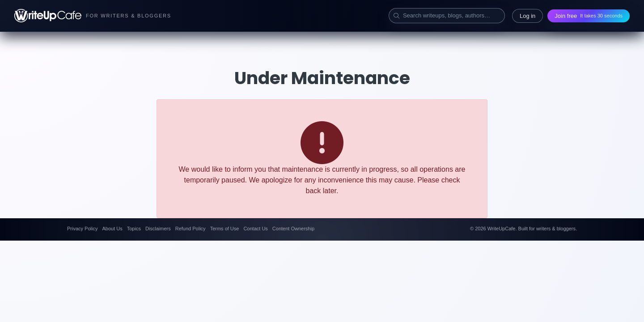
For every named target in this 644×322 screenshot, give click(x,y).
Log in (527, 16)
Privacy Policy (82, 229)
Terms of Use (225, 229)
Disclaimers (158, 229)
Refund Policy (191, 229)
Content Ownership (293, 229)
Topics (134, 229)
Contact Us (255, 229)
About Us (112, 229)
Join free (589, 16)
